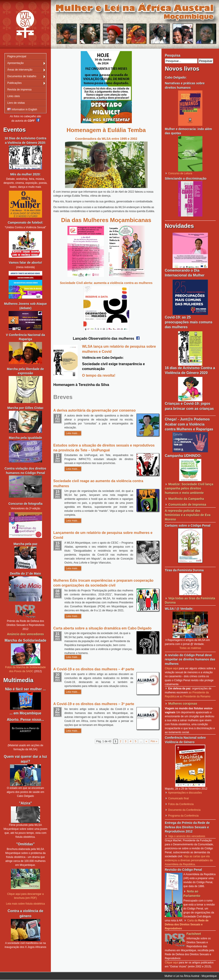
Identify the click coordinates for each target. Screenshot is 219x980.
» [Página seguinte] (146, 741)
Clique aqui (171, 668)
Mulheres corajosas (183, 704)
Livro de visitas (16, 103)
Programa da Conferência (183, 816)
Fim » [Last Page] (154, 741)
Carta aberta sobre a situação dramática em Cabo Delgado (102, 628)
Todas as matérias (190, 648)
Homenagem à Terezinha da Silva (81, 385)
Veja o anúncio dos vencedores (187, 836)
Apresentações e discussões (185, 793)
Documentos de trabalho (22, 76)
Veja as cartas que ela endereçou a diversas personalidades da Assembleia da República (189, 860)
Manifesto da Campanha (186, 499)
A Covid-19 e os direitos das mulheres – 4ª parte (94, 669)
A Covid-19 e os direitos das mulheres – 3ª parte (94, 704)
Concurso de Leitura (180, 173)
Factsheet (194, 934)
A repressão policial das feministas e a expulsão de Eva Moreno (188, 515)
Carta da (187, 924)
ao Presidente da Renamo (195, 696)
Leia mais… (73, 433)
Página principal (17, 56)
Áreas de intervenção (20, 70)
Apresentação (15, 63)
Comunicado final (178, 798)
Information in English (22, 109)
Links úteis (14, 96)
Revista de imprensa (19, 90)
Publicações (14, 83)
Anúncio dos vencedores (25, 634)
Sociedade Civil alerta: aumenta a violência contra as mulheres (106, 283)
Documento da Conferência (184, 810)
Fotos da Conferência (181, 804)
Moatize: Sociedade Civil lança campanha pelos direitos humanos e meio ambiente (189, 488)
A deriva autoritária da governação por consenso (94, 410)
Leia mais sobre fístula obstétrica (25, 904)
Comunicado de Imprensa (187, 504)
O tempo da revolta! (99, 375)
